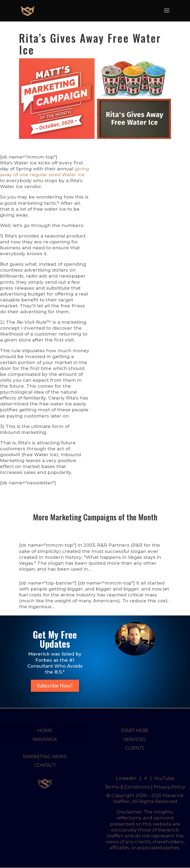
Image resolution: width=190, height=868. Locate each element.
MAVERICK (45, 739)
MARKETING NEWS (45, 757)
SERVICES (135, 739)
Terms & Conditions (127, 787)
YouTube (164, 778)
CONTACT (45, 765)
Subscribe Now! (55, 685)
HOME (45, 730)
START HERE (135, 730)
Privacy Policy (169, 787)
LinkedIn (126, 778)
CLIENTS (135, 748)
